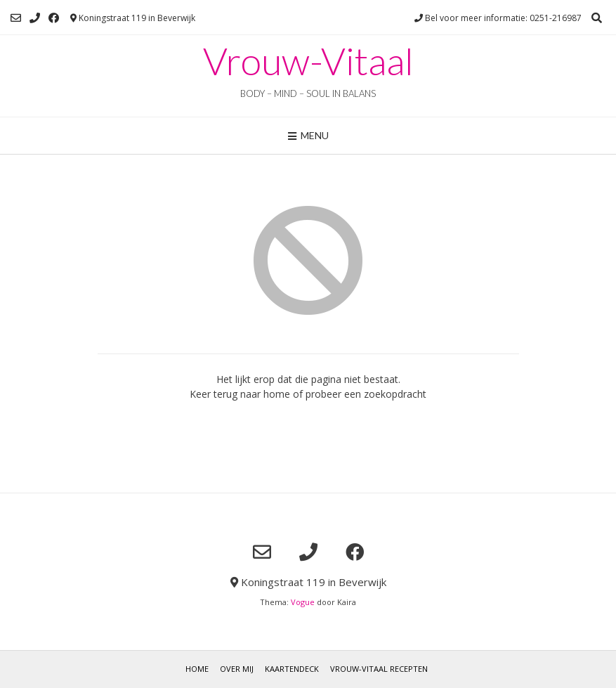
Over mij (237, 669)
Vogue (303, 602)
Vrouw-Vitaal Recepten (379, 669)
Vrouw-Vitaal (308, 61)
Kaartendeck (292, 669)
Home (197, 669)
